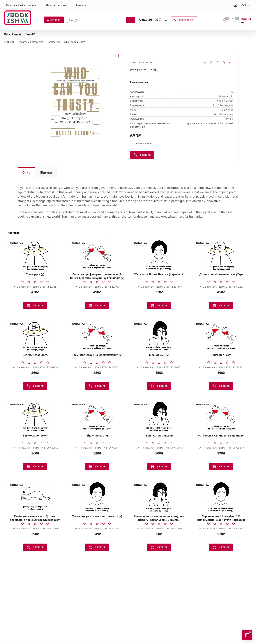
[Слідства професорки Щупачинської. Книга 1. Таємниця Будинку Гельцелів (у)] (97, 255)
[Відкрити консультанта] (247, 635)
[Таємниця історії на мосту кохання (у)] (97, 336)
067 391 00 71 (152, 20)
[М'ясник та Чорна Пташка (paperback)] (159, 255)
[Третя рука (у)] (35, 255)
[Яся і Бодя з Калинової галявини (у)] (221, 416)
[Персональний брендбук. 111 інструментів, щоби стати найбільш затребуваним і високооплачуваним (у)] (221, 497)
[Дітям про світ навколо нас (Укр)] (221, 255)
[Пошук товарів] (101, 20)
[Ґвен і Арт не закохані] (159, 416)
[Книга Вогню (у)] (221, 336)
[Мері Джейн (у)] (159, 336)
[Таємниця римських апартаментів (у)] (97, 497)
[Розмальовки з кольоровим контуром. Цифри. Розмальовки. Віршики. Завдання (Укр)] (159, 497)
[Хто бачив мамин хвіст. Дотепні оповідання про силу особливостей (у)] (35, 497)
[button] (166, 20)
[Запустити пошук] (131, 20)
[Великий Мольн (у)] (35, 336)
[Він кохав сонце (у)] (35, 416)
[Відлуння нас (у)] (97, 416)
